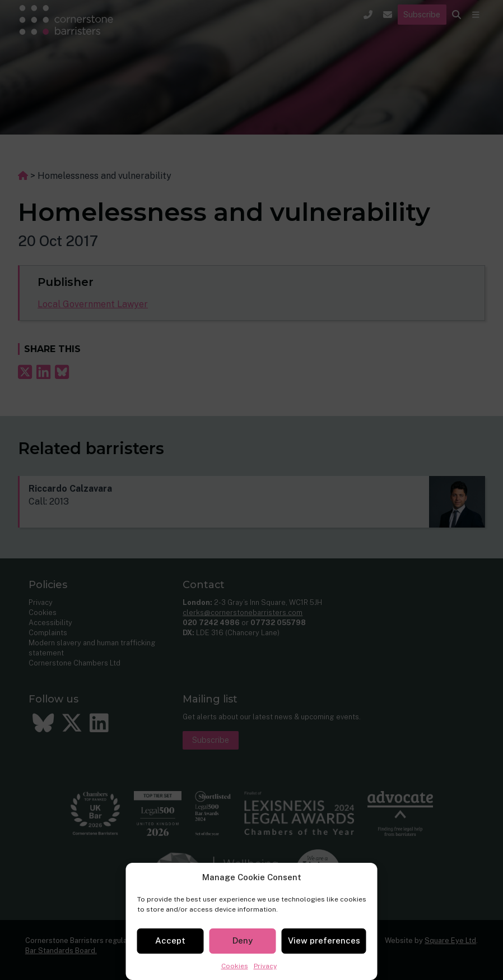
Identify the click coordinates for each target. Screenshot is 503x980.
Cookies (235, 966)
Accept (170, 940)
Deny (243, 940)
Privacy (265, 966)
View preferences (324, 940)
